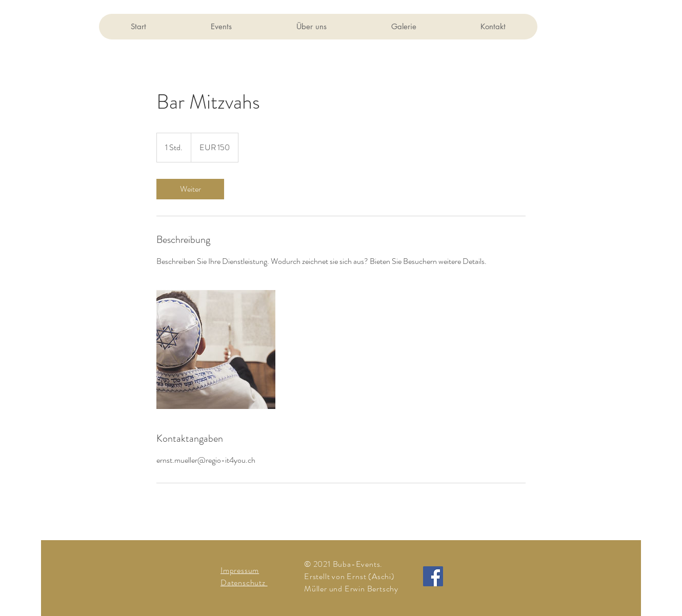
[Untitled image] (216, 350)
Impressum (240, 570)
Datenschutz (244, 582)
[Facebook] (433, 576)
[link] (190, 189)
